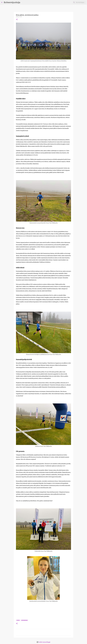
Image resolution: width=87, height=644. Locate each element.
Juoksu (18, 620)
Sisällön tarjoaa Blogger (43, 642)
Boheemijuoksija (12, 2)
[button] (17, 19)
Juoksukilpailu (24, 620)
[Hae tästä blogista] (79, 2)
